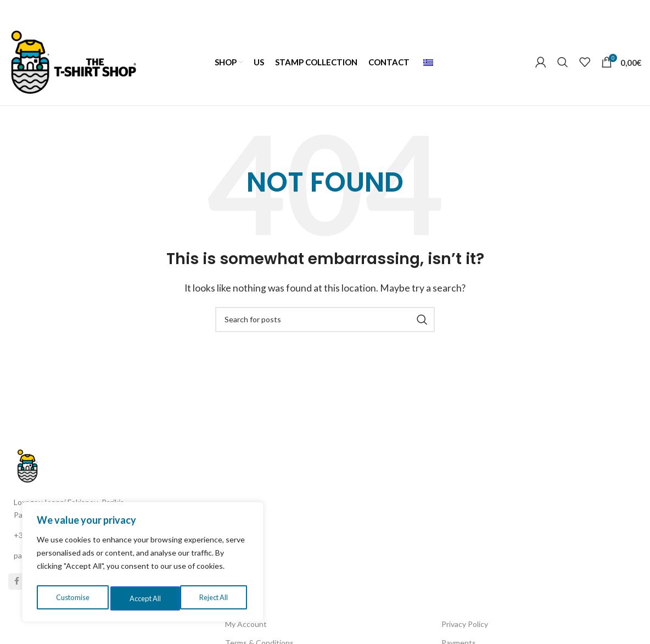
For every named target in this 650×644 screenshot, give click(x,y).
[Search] (563, 66)
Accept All (215, 598)
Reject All (144, 598)
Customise (72, 598)
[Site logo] (73, 65)
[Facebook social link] (16, 597)
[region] (143, 564)
